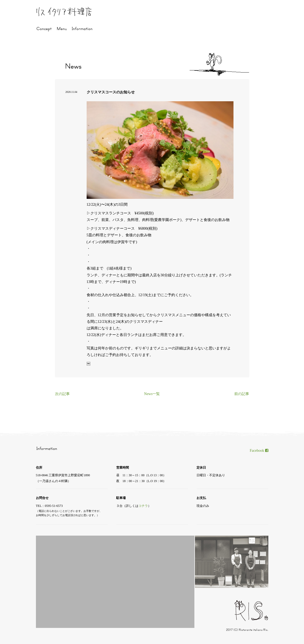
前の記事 (242, 394)
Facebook (259, 451)
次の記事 (62, 394)
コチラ (143, 506)
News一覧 (152, 394)
